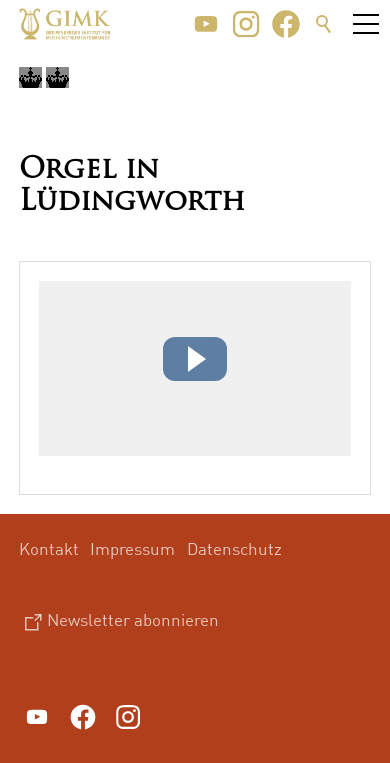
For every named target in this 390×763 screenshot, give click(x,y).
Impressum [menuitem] (132, 548)
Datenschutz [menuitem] (234, 548)
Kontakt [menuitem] (49, 548)
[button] (206, 24)
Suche (324, 24)
